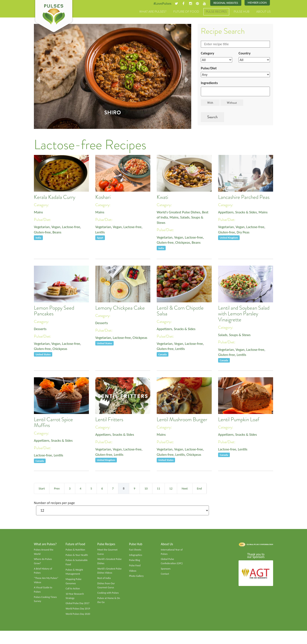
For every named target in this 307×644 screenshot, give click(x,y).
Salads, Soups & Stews (235, 335)
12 (171, 489)
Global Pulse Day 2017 (78, 607)
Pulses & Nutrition (76, 551)
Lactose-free (73, 228)
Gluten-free (43, 233)
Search (212, 119)
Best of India (104, 581)
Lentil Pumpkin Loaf (239, 420)
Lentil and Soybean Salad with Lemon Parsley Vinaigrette (244, 314)
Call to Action (73, 592)
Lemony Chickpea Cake (120, 308)
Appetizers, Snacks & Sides (239, 213)
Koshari (103, 197)
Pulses (54, 17)
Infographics (136, 556)
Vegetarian (42, 228)
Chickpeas (184, 244)
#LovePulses (159, 4)
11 (159, 489)
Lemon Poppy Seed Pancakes (54, 311)
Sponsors (166, 571)
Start (42, 489)
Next (185, 489)
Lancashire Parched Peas (244, 197)
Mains (39, 213)
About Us (264, 12)
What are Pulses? (153, 12)
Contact (165, 576)
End (199, 489)
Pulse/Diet (209, 69)
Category (208, 54)
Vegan (57, 228)
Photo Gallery (137, 578)
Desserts (41, 329)
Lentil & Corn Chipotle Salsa (180, 311)
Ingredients (210, 85)
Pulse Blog (135, 562)
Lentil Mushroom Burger (182, 420)
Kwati (162, 197)
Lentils (100, 233)
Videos (133, 573)
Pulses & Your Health (77, 556)
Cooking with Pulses (109, 596)
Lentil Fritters (109, 420)
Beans (58, 233)
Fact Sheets (135, 551)
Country (245, 54)
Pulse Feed (135, 567)
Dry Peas (245, 233)
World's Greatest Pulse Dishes (180, 213)
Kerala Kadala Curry (55, 197)
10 (146, 489)
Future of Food (186, 12)
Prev (57, 489)
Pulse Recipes (216, 12)
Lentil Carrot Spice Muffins (53, 423)
